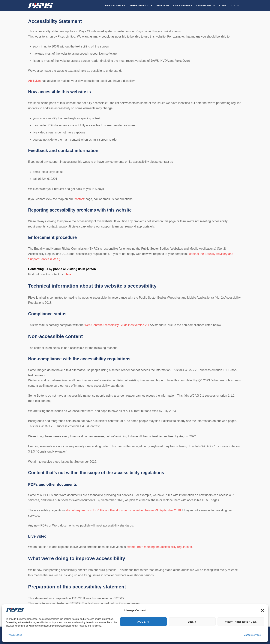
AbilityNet (34, 81)
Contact (236, 6)
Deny (192, 622)
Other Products (141, 6)
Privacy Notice (15, 635)
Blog (222, 6)
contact (79, 199)
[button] (262, 610)
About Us (163, 6)
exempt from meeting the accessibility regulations (159, 547)
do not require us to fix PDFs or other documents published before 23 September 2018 (124, 510)
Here (68, 274)
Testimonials (205, 6)
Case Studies (183, 6)
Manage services (252, 635)
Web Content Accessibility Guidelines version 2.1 (117, 325)
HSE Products (115, 6)
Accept (144, 622)
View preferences (241, 622)
